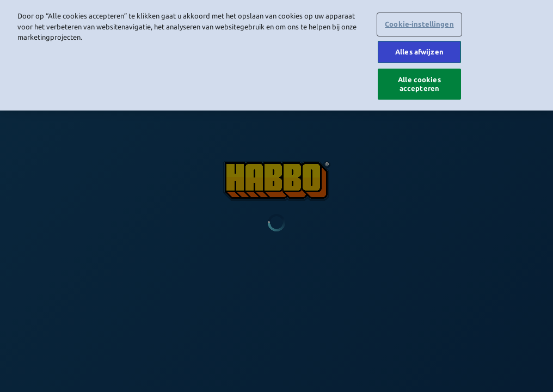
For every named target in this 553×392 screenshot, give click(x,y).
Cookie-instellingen (419, 22)
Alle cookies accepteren (419, 82)
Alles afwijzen (419, 50)
